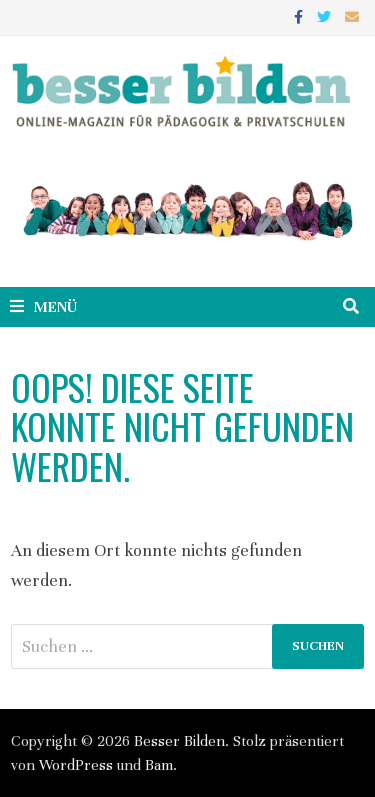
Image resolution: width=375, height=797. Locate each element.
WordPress (76, 765)
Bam (159, 765)
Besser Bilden (179, 741)
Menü (43, 307)
